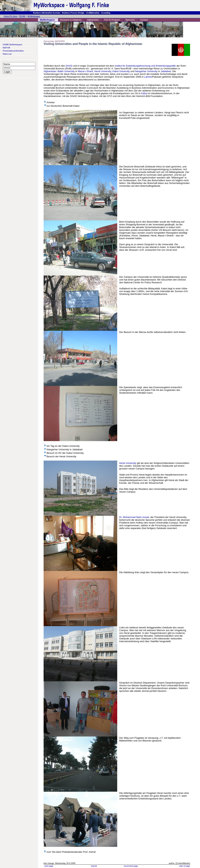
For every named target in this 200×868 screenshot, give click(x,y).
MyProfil (6, 48)
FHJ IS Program (112, 20)
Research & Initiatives (71, 20)
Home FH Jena (10, 16)
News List (7, 54)
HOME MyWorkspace (13, 45)
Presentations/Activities (13, 51)
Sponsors (130, 20)
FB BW (22, 16)
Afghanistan (93, 20)
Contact (144, 20)
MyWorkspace (34, 16)
